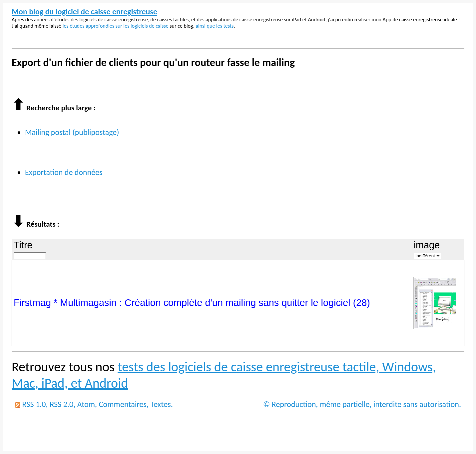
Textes (161, 404)
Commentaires (123, 404)
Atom (86, 404)
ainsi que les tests (215, 26)
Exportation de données (64, 172)
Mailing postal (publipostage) (72, 132)
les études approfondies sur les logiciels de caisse (116, 26)
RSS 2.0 (61, 404)
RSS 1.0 (34, 404)
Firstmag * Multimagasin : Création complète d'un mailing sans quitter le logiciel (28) (192, 303)
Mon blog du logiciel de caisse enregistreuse (84, 11)
